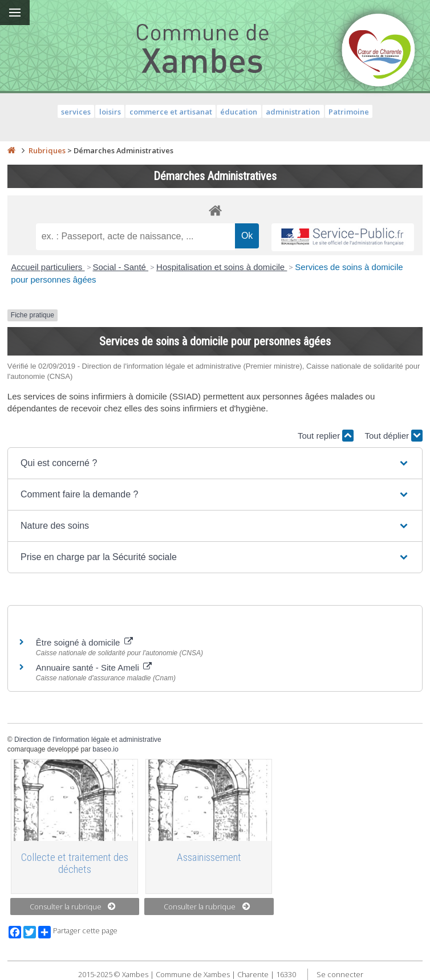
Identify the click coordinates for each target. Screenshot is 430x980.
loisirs (110, 112)
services (76, 112)
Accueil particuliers (48, 267)
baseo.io (105, 749)
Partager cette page (78, 932)
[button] (215, 463)
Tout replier (326, 436)
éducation (239, 112)
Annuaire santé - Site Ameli (94, 667)
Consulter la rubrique (73, 906)
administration (293, 112)
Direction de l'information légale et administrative (88, 740)
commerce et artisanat (171, 112)
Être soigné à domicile (84, 642)
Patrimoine (349, 112)
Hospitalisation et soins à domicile (222, 267)
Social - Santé (121, 267)
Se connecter (340, 974)
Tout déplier (394, 436)
